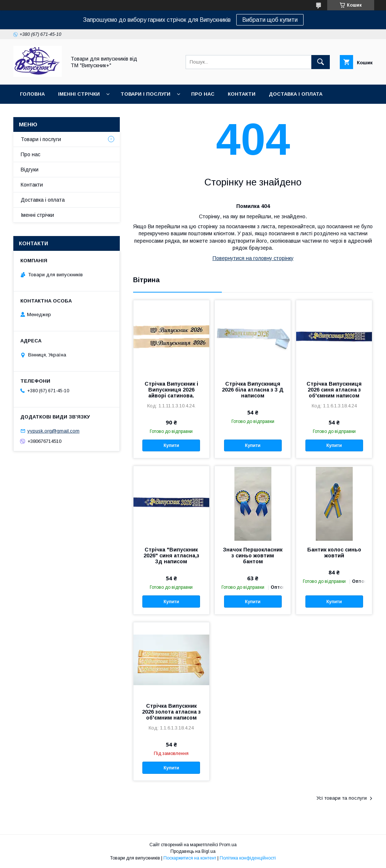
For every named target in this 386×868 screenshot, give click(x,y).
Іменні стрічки (79, 94)
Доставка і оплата (296, 94)
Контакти (242, 94)
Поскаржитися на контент (190, 858)
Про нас (203, 94)
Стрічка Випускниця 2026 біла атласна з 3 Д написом (253, 390)
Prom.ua (228, 845)
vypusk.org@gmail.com (53, 431)
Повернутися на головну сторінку (253, 258)
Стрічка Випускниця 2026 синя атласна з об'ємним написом (334, 390)
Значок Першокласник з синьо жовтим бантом (253, 556)
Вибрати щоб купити (270, 20)
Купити (171, 445)
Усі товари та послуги (342, 798)
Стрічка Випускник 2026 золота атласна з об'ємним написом (171, 712)
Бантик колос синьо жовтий (334, 553)
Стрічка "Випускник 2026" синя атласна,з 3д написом (171, 556)
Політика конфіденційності (248, 858)
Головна (32, 94)
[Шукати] (321, 62)
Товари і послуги (145, 94)
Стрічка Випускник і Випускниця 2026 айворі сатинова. (171, 390)
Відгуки (30, 170)
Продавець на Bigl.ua (193, 851)
